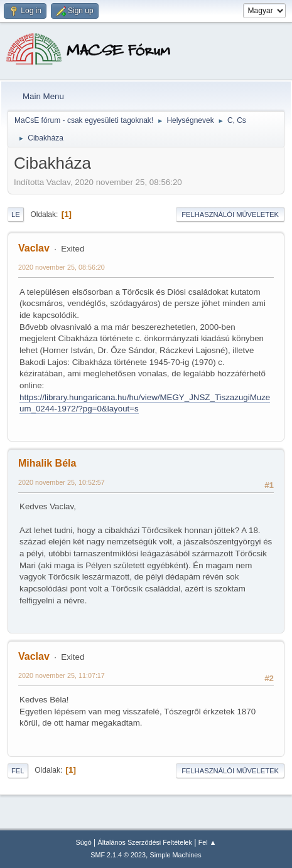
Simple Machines (176, 855)
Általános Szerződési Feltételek (145, 842)
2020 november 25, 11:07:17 (62, 675)
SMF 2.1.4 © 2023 (118, 855)
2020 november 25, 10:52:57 (62, 482)
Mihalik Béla (47, 463)
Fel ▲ (208, 842)
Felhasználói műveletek (230, 214)
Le (16, 214)
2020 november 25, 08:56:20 (62, 267)
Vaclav (34, 248)
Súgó (84, 842)
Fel (18, 771)
